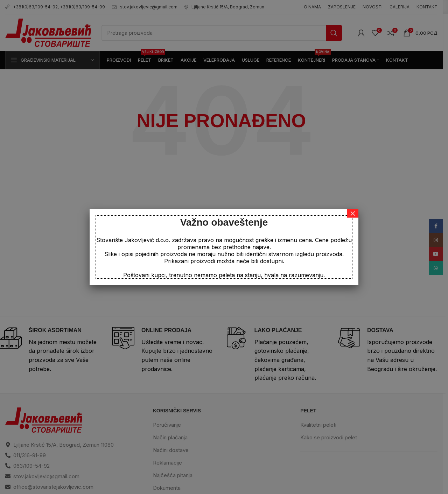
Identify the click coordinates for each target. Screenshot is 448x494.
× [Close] (353, 213)
